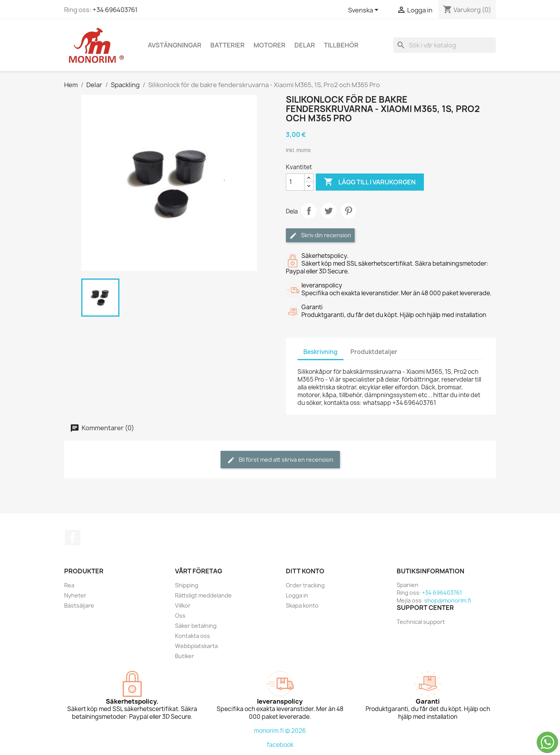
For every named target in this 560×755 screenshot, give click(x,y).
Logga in (297, 595)
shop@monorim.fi (448, 600)
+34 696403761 (115, 10)
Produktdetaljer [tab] (374, 352)
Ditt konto (305, 571)
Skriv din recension (320, 236)
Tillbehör (341, 45)
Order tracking (305, 585)
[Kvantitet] (295, 182)
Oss (180, 616)
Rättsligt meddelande (203, 595)
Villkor (183, 605)
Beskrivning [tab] (320, 352)
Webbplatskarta (196, 646)
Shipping (187, 585)
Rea (69, 585)
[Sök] (444, 45)
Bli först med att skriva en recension (280, 460)
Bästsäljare (79, 605)
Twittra (329, 211)
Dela (309, 211)
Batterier (227, 45)
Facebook (73, 538)
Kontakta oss (192, 636)
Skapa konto (302, 605)
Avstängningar (175, 45)
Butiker (185, 656)
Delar (305, 45)
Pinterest (348, 211)
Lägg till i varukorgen (370, 182)
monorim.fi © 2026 (280, 731)
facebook (280, 745)
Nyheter (75, 595)
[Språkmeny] (365, 11)
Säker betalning (196, 626)
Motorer (269, 45)
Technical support (421, 622)
